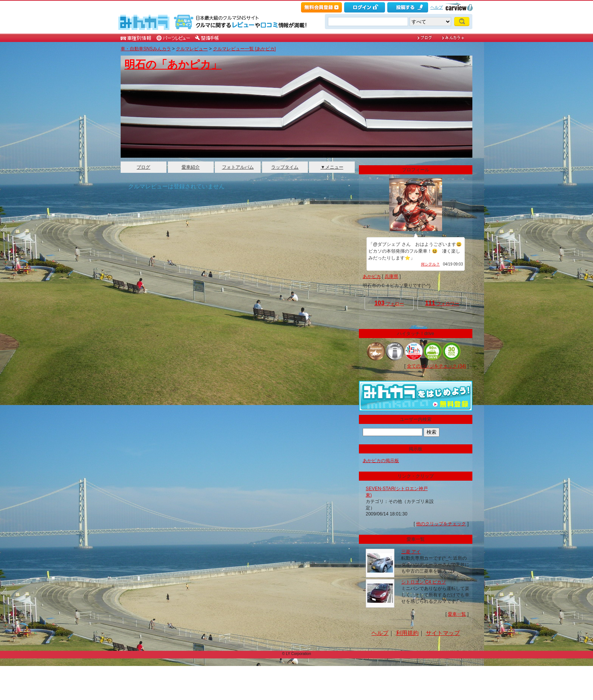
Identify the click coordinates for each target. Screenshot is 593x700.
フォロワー (442, 303)
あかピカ (372, 276)
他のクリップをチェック (441, 524)
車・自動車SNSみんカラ (146, 49)
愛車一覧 (457, 614)
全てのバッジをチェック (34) (437, 366)
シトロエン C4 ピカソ (424, 582)
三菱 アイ (411, 552)
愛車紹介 (191, 167)
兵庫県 (391, 276)
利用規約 (407, 633)
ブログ (143, 167)
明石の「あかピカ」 (173, 64)
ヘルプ (437, 7)
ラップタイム (285, 167)
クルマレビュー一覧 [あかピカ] (244, 49)
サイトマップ (443, 633)
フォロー (389, 303)
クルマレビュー (192, 49)
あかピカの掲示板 (381, 461)
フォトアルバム (238, 167)
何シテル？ (430, 264)
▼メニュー (332, 167)
